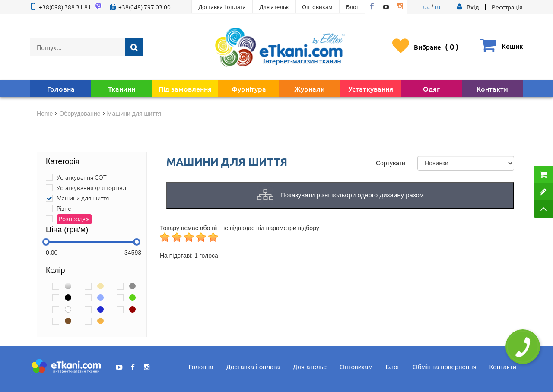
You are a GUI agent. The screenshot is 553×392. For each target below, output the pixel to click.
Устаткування (371, 89)
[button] (473, 7)
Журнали (310, 89)
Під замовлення (185, 89)
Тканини (122, 89)
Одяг (431, 89)
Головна (61, 89)
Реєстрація (507, 7)
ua (427, 7)
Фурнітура (249, 89)
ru (438, 7)
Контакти (492, 89)
